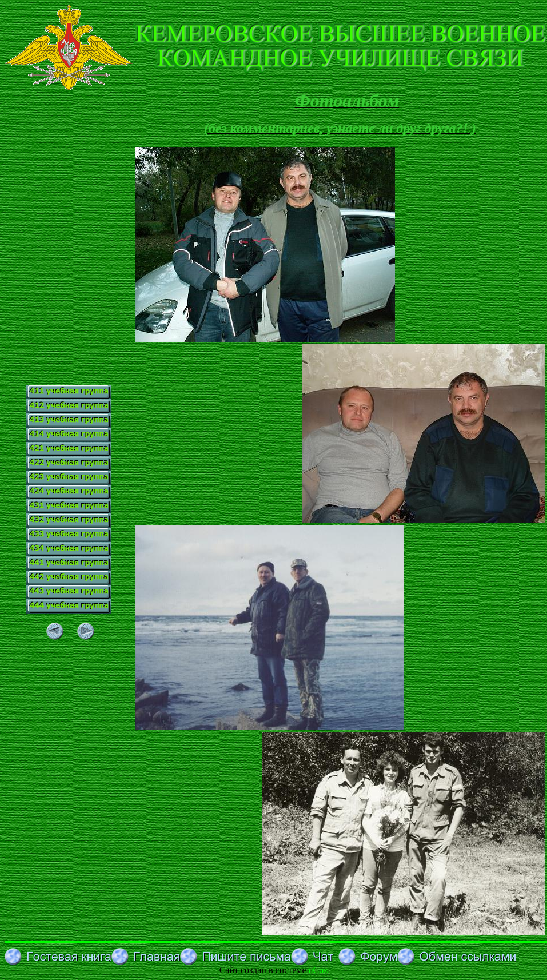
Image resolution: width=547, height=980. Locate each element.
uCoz (318, 970)
